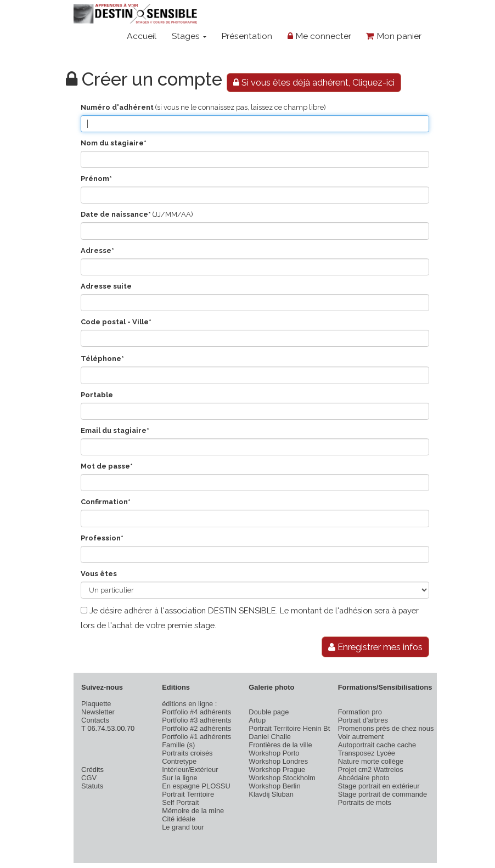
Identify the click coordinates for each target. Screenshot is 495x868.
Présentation (247, 36)
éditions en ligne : (189, 704)
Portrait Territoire (188, 794)
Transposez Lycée (367, 753)
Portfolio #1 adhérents (196, 737)
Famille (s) (178, 745)
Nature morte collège (371, 761)
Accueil (142, 36)
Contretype (179, 761)
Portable (97, 395)
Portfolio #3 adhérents (196, 720)
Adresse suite (106, 286)
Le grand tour (183, 827)
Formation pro (360, 712)
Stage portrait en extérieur (379, 786)
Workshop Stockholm (282, 778)
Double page (269, 712)
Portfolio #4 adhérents (196, 712)
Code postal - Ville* (116, 322)
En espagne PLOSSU (196, 786)
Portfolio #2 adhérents (196, 728)
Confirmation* (106, 502)
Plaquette (96, 704)
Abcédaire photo (364, 778)
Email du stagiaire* (115, 430)
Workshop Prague (277, 770)
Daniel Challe (270, 737)
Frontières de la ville (280, 745)
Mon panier (394, 36)
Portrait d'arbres (363, 720)
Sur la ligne (179, 778)
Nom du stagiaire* (114, 143)
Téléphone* (102, 359)
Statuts (92, 786)
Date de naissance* (116, 214)
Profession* (102, 538)
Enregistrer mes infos (375, 647)
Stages (189, 36)
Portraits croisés (187, 753)
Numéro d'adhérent (117, 107)
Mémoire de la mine (193, 811)
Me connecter (319, 36)
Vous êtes (99, 574)
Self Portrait (180, 802)
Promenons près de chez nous (386, 728)
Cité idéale (179, 819)
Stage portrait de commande (383, 794)
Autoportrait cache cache (377, 745)
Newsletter (98, 712)
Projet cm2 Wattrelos (371, 770)
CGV (89, 778)
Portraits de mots (365, 802)
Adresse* (97, 250)
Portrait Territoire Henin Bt (289, 728)
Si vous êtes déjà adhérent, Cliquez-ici (314, 82)
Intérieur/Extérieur (190, 770)
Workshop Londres (278, 761)
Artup (257, 720)
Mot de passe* (107, 466)
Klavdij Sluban (271, 794)
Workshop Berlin (274, 786)
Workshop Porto (274, 753)
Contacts (95, 720)
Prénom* (96, 179)
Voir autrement (361, 737)
